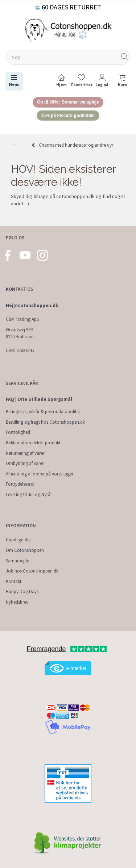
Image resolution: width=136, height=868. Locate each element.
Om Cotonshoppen (25, 550)
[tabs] (122, 82)
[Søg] (125, 57)
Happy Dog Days (22, 592)
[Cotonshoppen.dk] (68, 30)
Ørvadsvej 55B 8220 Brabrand (20, 333)
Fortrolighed (18, 432)
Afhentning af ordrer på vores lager (40, 474)
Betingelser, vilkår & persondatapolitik (43, 412)
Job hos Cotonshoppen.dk (32, 571)
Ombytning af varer (25, 463)
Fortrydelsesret (20, 484)
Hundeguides (18, 540)
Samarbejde (17, 561)
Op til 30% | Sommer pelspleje (68, 102)
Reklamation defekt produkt (33, 443)
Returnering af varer (25, 453)
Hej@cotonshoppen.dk (32, 305)
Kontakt (14, 581)
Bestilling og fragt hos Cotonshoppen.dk (45, 422)
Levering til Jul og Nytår (29, 494)
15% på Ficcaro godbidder (68, 116)
